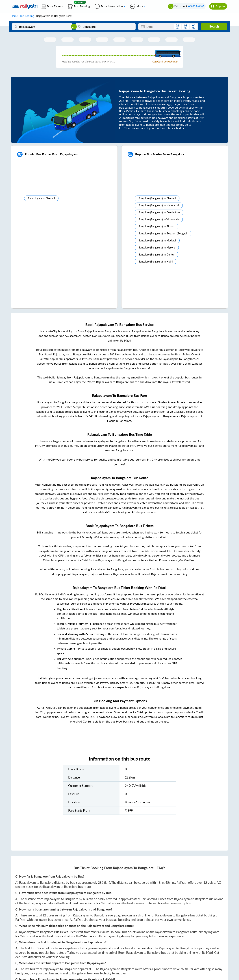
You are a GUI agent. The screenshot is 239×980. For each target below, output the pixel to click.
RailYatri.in (80, 920)
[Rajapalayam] (42, 27)
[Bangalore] (106, 27)
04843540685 (196, 6)
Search (214, 27)
